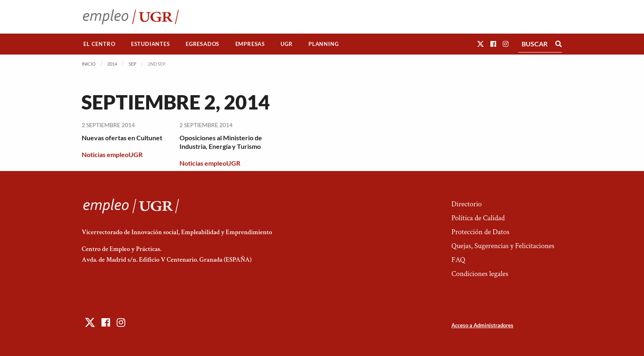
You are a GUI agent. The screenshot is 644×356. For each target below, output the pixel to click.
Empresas (250, 44)
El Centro (99, 44)
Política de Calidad (478, 218)
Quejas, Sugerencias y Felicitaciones (503, 246)
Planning (323, 44)
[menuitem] (99, 44)
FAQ (458, 260)
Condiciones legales (480, 274)
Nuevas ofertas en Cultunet (122, 138)
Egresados (202, 44)
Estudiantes (151, 44)
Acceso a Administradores (482, 325)
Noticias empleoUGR (112, 154)
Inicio (89, 64)
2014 (112, 64)
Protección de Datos (480, 232)
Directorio (467, 204)
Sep (132, 64)
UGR (286, 44)
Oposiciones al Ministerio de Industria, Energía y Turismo (221, 142)
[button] (481, 44)
